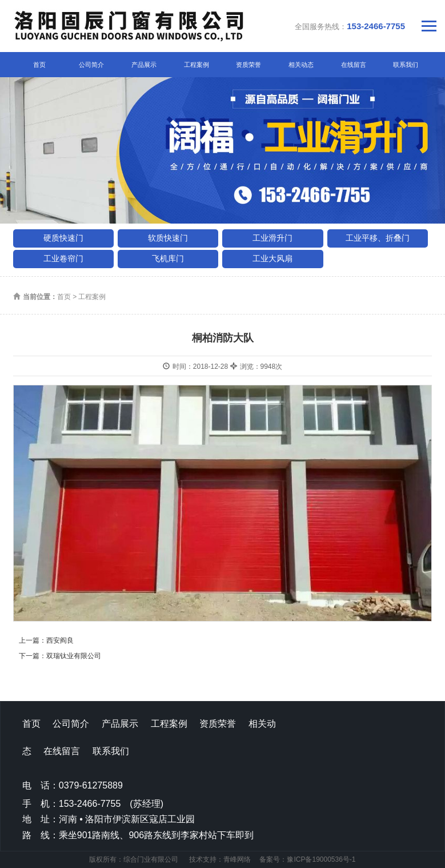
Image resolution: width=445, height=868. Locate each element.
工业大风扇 (272, 258)
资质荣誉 (248, 65)
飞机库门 (168, 258)
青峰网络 (237, 859)
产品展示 (144, 65)
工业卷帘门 (63, 258)
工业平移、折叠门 (378, 238)
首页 (39, 65)
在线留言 (354, 65)
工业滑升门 (272, 238)
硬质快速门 (63, 238)
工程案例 (197, 65)
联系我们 (406, 65)
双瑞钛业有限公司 (74, 656)
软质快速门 (168, 238)
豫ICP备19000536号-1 (321, 859)
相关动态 (301, 65)
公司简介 (91, 65)
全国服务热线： (350, 26)
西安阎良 (60, 640)
